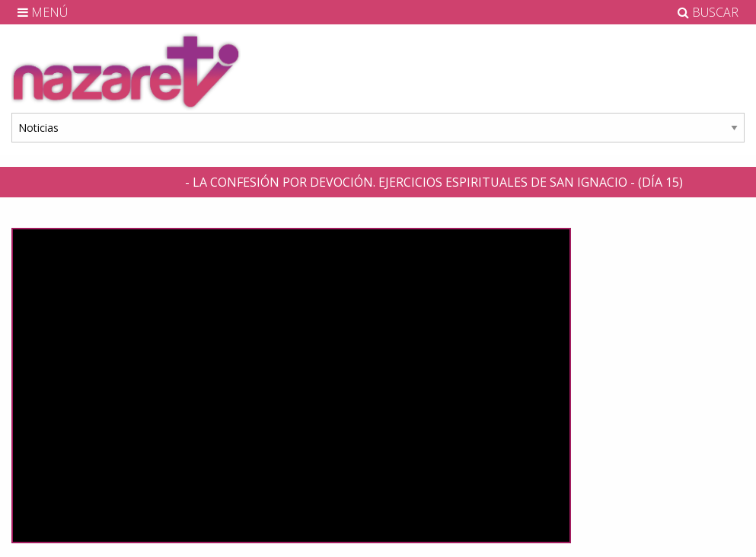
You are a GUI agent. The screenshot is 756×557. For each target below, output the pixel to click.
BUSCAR (708, 12)
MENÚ (43, 12)
